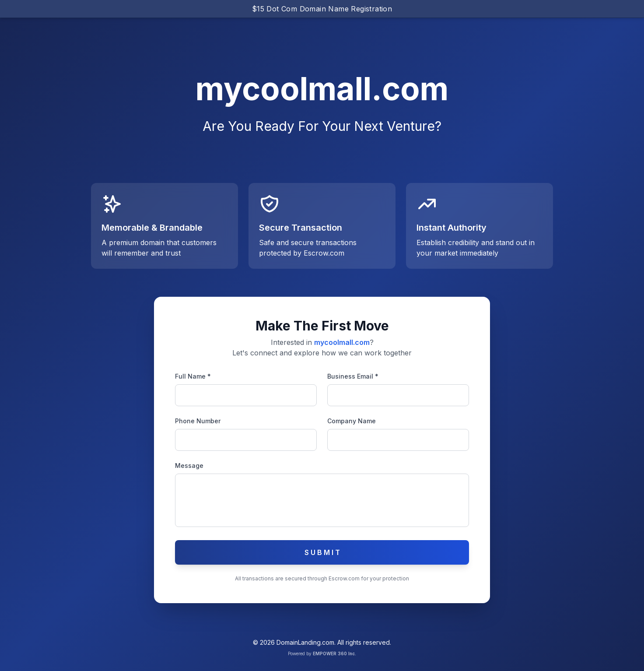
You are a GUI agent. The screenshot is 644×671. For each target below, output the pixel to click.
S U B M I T (322, 552)
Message (189, 465)
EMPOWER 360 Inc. (334, 653)
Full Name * (193, 376)
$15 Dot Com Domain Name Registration (322, 9)
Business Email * (353, 376)
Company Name (352, 421)
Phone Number (198, 421)
